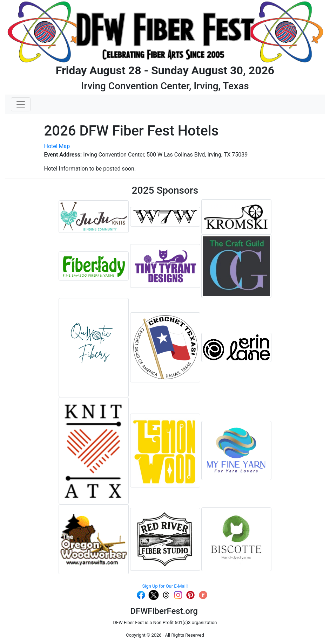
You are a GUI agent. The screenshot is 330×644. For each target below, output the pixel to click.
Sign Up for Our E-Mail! (165, 586)
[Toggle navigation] (21, 104)
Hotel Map (57, 146)
